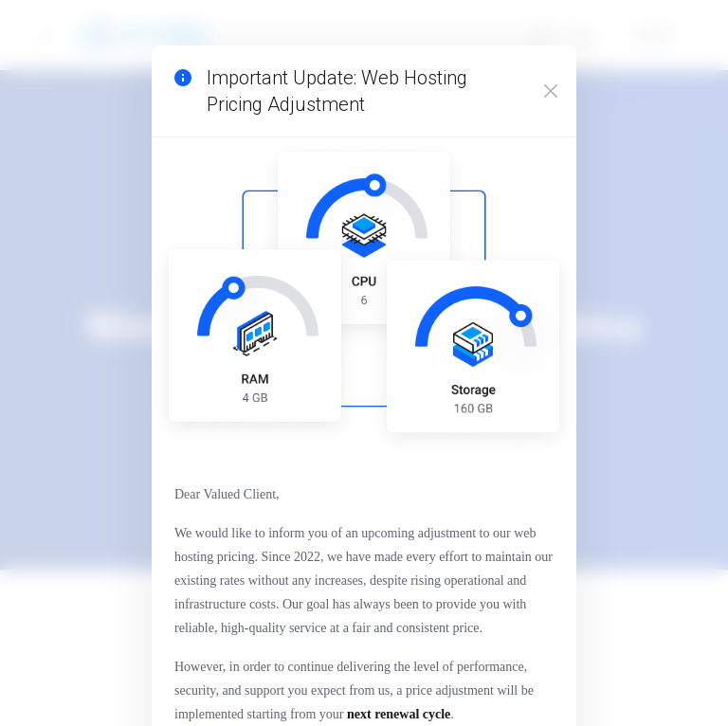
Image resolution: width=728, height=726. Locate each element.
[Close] (550, 97)
